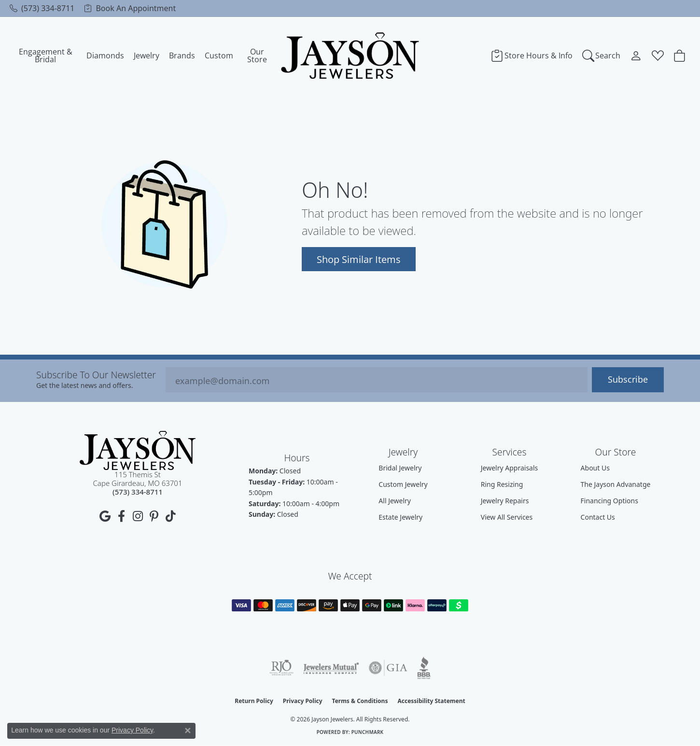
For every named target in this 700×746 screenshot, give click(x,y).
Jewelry (147, 55)
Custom (219, 55)
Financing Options (609, 501)
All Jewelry (395, 501)
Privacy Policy (303, 701)
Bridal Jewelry (400, 468)
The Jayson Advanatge (616, 484)
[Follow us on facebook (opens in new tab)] (121, 516)
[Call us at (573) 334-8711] (138, 492)
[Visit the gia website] (388, 668)
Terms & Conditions (360, 701)
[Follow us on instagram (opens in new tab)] (138, 516)
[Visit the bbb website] (424, 668)
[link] (42, 8)
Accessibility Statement (431, 701)
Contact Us (598, 517)
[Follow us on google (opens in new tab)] (105, 516)
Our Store (257, 55)
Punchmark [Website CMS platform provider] (368, 732)
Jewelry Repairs (505, 501)
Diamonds (105, 55)
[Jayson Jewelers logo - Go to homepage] (350, 55)
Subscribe (628, 380)
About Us (595, 468)
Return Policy (254, 701)
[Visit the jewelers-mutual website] (331, 668)
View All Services (507, 517)
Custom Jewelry (403, 484)
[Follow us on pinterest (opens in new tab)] (154, 516)
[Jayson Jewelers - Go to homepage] (138, 450)
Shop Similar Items (359, 259)
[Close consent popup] (188, 731)
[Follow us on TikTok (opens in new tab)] (170, 516)
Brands (182, 55)
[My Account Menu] (636, 55)
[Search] (602, 55)
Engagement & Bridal (46, 55)
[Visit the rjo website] (281, 668)
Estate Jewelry (400, 517)
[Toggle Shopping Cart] (679, 55)
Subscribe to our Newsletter (96, 375)
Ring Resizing (502, 484)
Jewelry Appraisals (510, 468)
